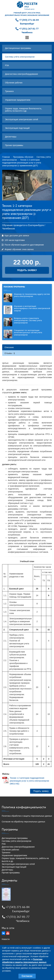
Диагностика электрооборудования (21, 74)
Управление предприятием (18, 100)
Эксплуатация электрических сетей (22, 119)
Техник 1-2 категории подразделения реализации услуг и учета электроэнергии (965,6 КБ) (29, 781)
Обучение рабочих (14, 83)
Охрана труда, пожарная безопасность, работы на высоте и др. (23, 110)
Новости (6, 939)
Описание (9, 347)
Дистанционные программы (18, 48)
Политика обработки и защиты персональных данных (27, 816)
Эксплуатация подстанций (17, 128)
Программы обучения (23, 157)
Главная (6, 157)
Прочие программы (14, 145)
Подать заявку (41, 791)
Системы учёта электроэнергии (20, 57)
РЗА (7, 65)
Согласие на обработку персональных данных (23, 822)
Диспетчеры (11, 137)
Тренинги (9, 91)
